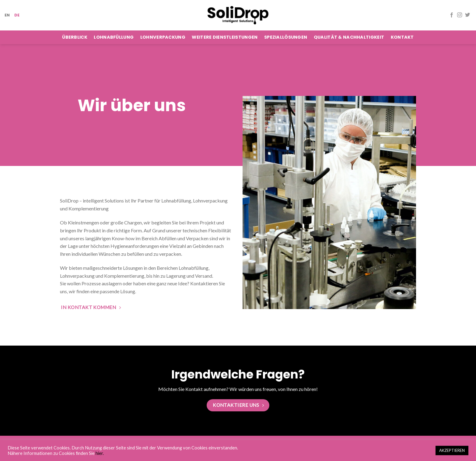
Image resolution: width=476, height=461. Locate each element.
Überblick (75, 37)
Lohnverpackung (163, 37)
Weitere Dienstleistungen (225, 37)
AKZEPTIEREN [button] (452, 450)
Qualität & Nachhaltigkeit (349, 37)
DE (17, 15)
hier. (100, 453)
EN (7, 15)
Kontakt (402, 37)
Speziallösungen (286, 37)
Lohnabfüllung (114, 37)
